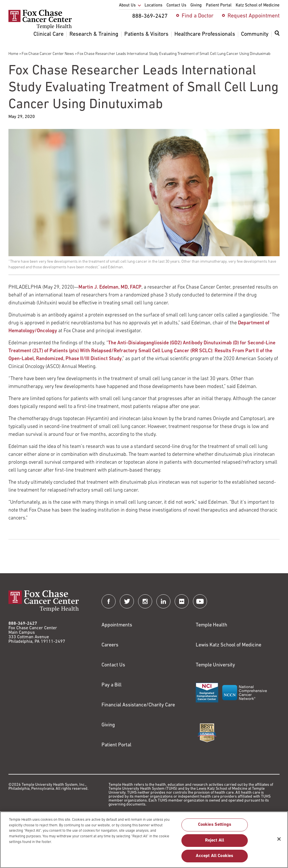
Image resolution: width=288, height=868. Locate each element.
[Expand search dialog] (277, 34)
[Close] (279, 842)
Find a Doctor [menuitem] (198, 16)
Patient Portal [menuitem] (219, 5)
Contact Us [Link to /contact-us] (113, 665)
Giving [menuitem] (196, 5)
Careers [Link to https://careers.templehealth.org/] (110, 645)
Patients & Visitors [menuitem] (146, 34)
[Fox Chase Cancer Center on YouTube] (200, 601)
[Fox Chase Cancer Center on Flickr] (182, 601)
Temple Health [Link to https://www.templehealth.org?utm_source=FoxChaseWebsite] (211, 625)
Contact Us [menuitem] (176, 5)
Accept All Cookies (214, 859)
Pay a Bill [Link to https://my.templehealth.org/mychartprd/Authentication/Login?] (112, 685)
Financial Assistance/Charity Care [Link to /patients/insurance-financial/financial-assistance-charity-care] (138, 705)
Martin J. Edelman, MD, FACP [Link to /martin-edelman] (110, 287)
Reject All (215, 843)
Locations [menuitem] (153, 5)
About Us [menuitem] (127, 5)
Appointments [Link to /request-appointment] (117, 625)
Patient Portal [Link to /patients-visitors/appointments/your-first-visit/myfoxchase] (116, 745)
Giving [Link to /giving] (108, 725)
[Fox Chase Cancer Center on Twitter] (127, 601)
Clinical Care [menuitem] (49, 34)
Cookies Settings (215, 828)
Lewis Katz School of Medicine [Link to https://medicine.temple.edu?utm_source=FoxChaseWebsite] (229, 645)
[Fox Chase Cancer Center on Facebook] (109, 601)
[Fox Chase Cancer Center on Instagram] (145, 601)
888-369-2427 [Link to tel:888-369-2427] (23, 624)
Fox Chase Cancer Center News (48, 54)
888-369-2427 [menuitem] (150, 16)
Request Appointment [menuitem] (254, 16)
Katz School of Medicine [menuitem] (258, 5)
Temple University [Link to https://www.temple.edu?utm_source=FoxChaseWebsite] (215, 665)
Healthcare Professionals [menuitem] (205, 34)
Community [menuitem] (255, 34)
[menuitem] (277, 37)
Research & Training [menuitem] (94, 34)
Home (13, 54)
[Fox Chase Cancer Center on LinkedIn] (163, 601)
